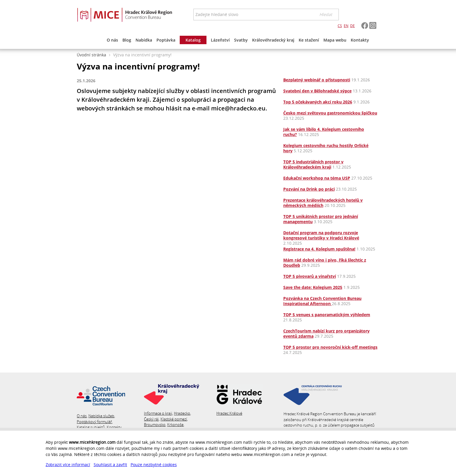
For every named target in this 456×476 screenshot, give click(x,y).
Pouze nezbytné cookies (154, 465)
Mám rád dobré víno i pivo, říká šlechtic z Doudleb (325, 263)
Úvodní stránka (91, 55)
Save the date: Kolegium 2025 (313, 287)
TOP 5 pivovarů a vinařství (310, 276)
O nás (82, 416)
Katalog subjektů (91, 427)
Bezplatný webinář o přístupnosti (317, 80)
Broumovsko (155, 425)
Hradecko (182, 413)
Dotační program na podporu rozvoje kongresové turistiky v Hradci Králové (321, 235)
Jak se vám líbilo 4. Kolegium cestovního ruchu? (324, 132)
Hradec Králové (229, 413)
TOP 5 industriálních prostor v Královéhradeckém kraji (313, 164)
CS (340, 26)
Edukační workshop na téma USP (317, 178)
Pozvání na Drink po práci (309, 189)
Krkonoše (175, 425)
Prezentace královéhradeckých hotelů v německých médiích (323, 203)
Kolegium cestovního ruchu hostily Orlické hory (326, 148)
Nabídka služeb (101, 416)
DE (352, 26)
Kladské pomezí (174, 419)
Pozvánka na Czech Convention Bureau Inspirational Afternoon (322, 301)
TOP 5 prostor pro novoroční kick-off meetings (330, 347)
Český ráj (151, 419)
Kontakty (114, 427)
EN (346, 26)
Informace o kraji (158, 413)
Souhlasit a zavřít (110, 465)
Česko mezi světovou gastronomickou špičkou (330, 113)
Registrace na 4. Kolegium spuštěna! (319, 249)
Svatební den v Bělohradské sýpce (317, 91)
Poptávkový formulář (94, 422)
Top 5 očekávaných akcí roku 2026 (318, 102)
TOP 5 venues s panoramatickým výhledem (327, 315)
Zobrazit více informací (68, 465)
